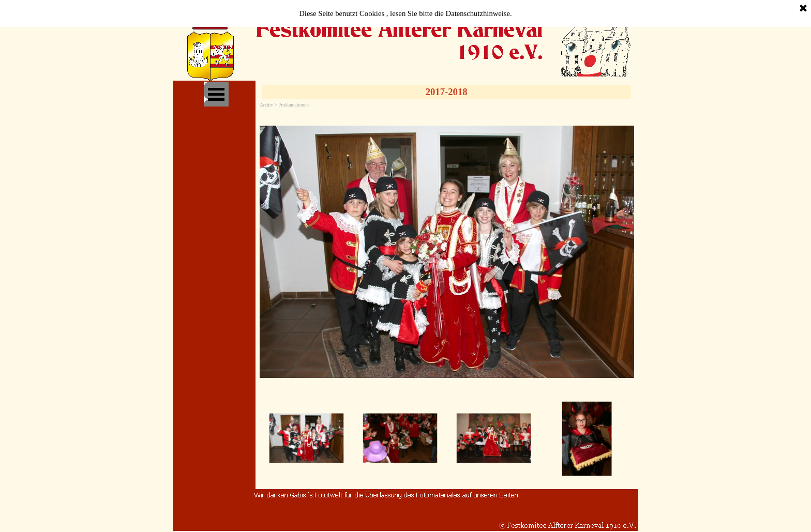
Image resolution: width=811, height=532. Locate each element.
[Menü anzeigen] (216, 94)
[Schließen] (803, 9)
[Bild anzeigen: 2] (400, 439)
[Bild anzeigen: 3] (494, 439)
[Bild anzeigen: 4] (587, 439)
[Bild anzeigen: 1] (306, 439)
